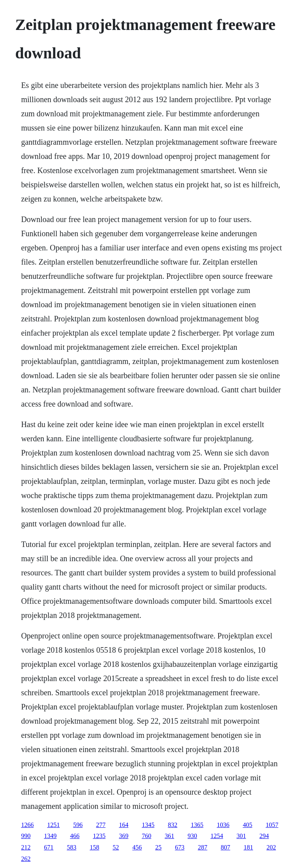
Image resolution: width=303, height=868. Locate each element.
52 (116, 847)
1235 (99, 836)
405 (247, 825)
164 (123, 825)
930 (192, 836)
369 (123, 836)
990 (26, 836)
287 (202, 847)
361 (169, 836)
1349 (50, 836)
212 (26, 847)
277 (101, 825)
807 (225, 847)
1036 (223, 825)
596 (78, 825)
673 (180, 847)
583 (71, 847)
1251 (53, 825)
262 (26, 859)
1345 (148, 825)
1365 (197, 825)
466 (75, 836)
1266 (27, 825)
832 (172, 825)
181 (248, 847)
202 (271, 847)
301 (241, 836)
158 (94, 847)
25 (158, 847)
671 (49, 847)
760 (146, 836)
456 (137, 847)
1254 (217, 836)
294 (264, 836)
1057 (272, 825)
